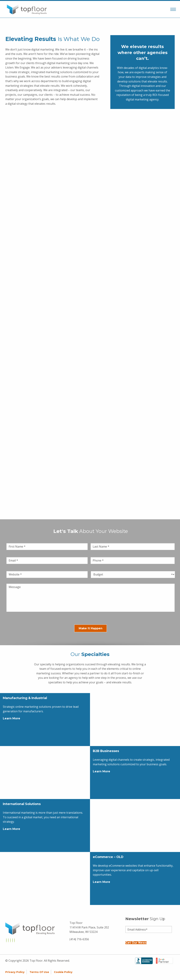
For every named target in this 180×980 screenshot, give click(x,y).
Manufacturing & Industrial (25, 698)
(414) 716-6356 (79, 939)
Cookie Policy (63, 972)
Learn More (11, 718)
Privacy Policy (15, 972)
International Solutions (22, 804)
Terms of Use (39, 972)
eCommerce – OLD (108, 857)
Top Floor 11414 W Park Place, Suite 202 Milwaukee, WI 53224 (89, 927)
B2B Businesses (106, 751)
